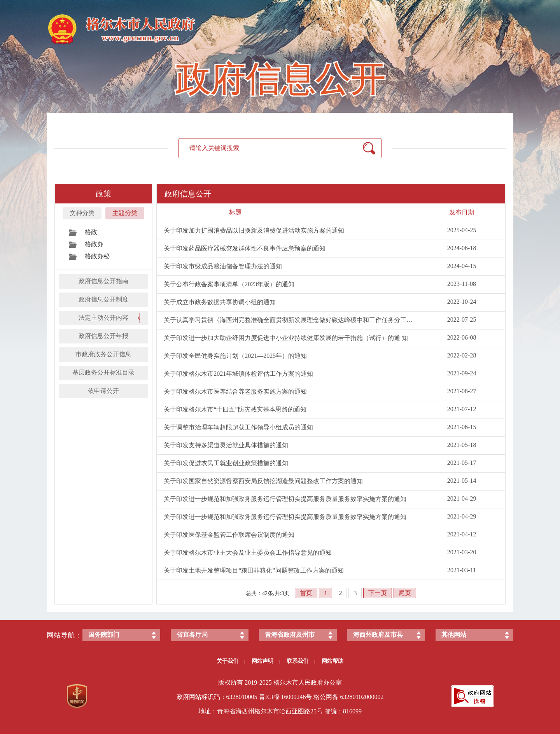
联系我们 (301, 661)
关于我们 (231, 661)
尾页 (405, 593)
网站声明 (266, 661)
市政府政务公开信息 (103, 354)
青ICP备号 (286, 697)
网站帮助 (332, 661)
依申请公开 (103, 391)
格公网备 (326, 697)
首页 (306, 593)
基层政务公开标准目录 (103, 372)
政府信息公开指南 (103, 281)
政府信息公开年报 (103, 336)
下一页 (378, 593)
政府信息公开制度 (103, 299)
